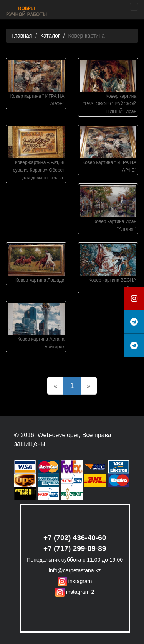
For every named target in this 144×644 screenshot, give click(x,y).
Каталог (50, 36)
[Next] (89, 386)
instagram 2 (75, 592)
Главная (22, 36)
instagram (75, 581)
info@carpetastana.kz (75, 570)
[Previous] (55, 386)
